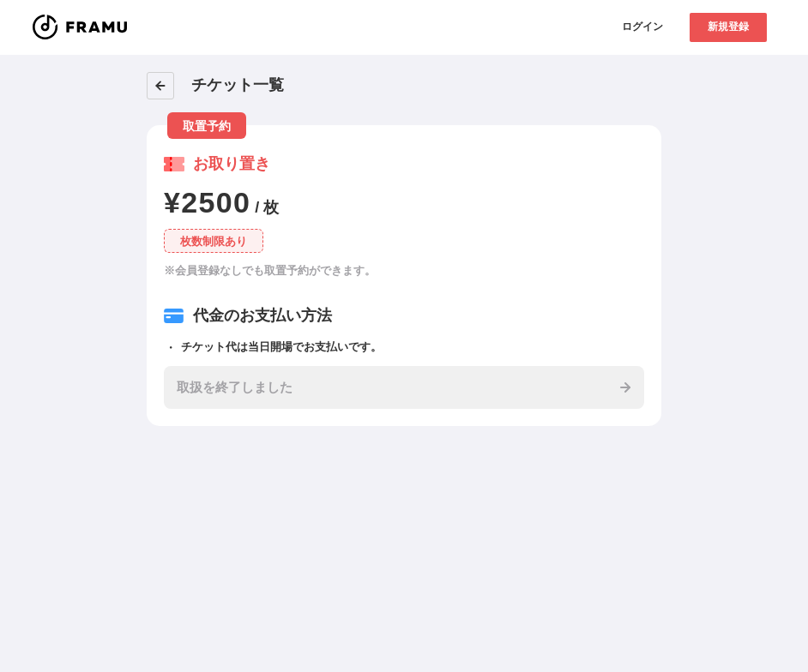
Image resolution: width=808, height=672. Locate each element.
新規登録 (728, 27)
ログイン (642, 27)
